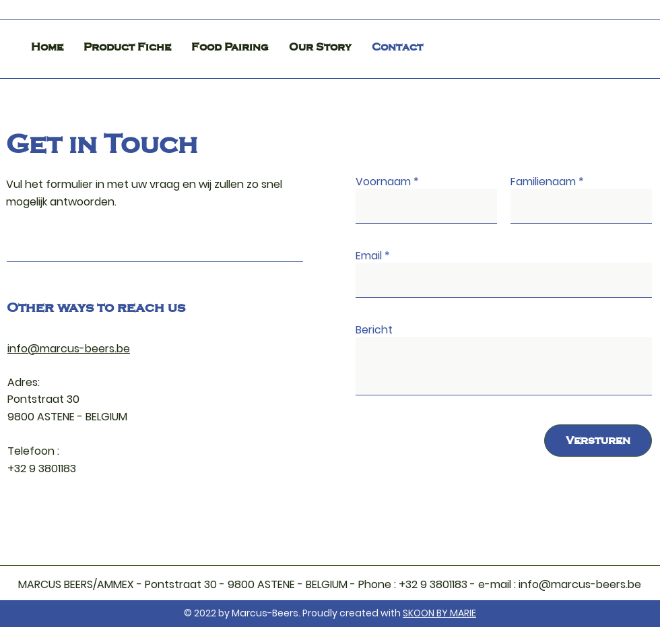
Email (369, 256)
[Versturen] (598, 441)
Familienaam (543, 182)
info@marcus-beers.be (69, 349)
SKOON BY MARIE (439, 613)
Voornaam (383, 182)
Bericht (374, 330)
